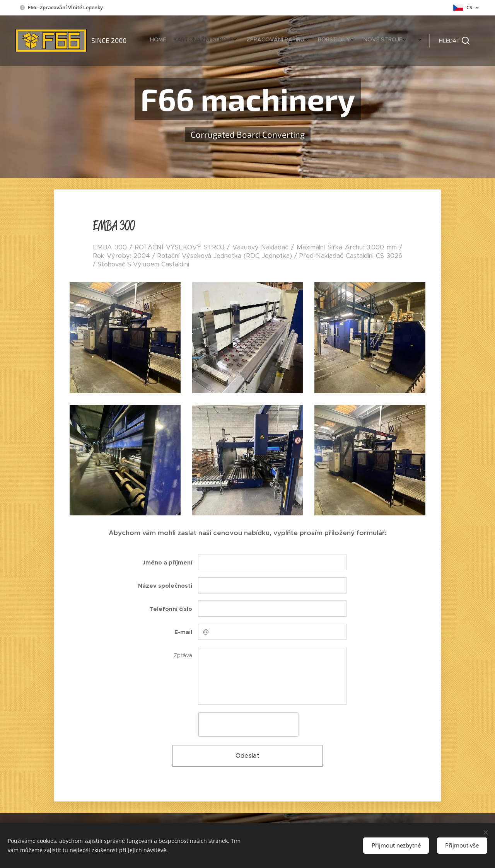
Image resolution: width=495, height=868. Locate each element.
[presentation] (248, 725)
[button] (454, 41)
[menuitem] (318, 41)
